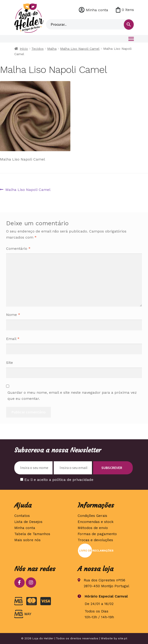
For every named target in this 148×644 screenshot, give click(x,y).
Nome (13, 315)
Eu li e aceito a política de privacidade (59, 480)
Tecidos (38, 49)
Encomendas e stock (96, 522)
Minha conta (97, 10)
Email (13, 339)
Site (9, 363)
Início (24, 49)
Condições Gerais (92, 516)
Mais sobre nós (27, 540)
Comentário (18, 249)
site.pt (123, 638)
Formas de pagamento (97, 534)
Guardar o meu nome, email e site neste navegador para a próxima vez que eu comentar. (72, 395)
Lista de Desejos (28, 522)
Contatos (22, 516)
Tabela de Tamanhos (32, 534)
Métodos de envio (93, 528)
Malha (52, 49)
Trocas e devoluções (95, 540)
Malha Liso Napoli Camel (80, 49)
